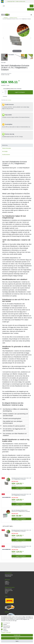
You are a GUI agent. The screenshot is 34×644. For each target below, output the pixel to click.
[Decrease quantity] (6, 93)
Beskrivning (5, 145)
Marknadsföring (7, 626)
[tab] (17, 145)
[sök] (32, 6)
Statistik (5, 624)
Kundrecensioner (6, 154)
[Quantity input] (3, 92)
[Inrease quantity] (6, 91)
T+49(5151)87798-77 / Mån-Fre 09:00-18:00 (15, 1)
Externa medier (7, 628)
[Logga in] (2, 9)
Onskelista (4, 96)
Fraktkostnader (8, 576)
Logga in (7, 581)
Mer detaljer (5, 151)
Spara (17, 641)
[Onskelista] (26, 9)
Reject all (17, 638)
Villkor (6, 593)
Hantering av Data (9, 590)
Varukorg (7, 584)
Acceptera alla (17, 635)
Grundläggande (7, 623)
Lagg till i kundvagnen (23, 92)
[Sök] (16, 6)
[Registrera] (5, 9)
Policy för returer (8, 589)
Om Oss (7, 592)
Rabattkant (6, 18)
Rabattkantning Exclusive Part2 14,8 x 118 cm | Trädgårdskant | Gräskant (21, 495)
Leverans (9, 100)
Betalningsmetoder (9, 575)
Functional (6, 631)
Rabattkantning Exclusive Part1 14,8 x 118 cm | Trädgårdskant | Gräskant (21, 479)
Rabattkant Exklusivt (13, 18)
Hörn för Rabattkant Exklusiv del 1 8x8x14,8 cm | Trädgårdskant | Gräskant (21, 511)
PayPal (5, 629)
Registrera (7, 583)
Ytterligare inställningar (6, 632)
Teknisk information (7, 148)
